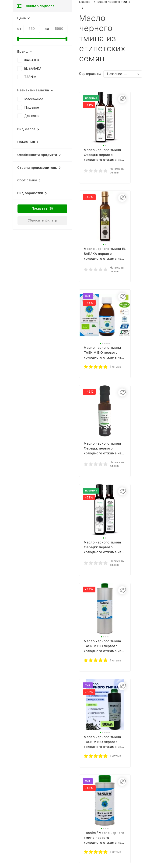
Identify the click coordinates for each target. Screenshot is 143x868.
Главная (85, 2)
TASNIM (30, 77)
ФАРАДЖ (32, 60)
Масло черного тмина (114, 2)
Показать (39, 208)
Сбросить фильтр (42, 220)
